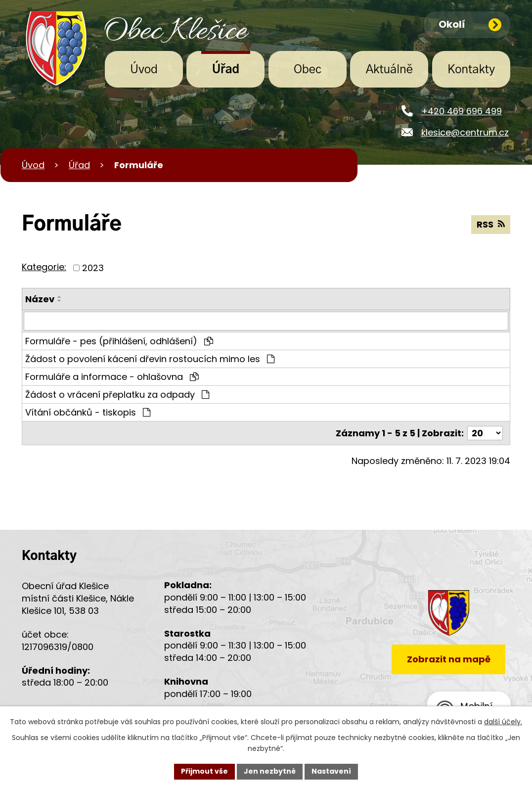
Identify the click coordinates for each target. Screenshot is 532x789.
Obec (308, 70)
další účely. (503, 722)
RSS (491, 224)
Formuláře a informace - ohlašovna (112, 377)
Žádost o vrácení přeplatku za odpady (117, 394)
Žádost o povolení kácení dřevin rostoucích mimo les (150, 359)
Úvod (144, 70)
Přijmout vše (204, 771)
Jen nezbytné (270, 771)
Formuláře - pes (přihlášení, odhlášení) (119, 341)
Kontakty (471, 70)
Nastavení (331, 771)
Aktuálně (389, 70)
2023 (93, 268)
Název (40, 299)
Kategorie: (44, 267)
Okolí (470, 24)
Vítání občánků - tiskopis (88, 412)
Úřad (226, 70)
